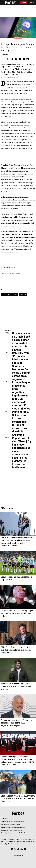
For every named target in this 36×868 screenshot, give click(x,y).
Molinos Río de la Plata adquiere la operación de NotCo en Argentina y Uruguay (16, 686)
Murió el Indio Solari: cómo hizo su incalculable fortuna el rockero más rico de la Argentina (20, 423)
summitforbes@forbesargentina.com (15, 827)
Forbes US (4, 54)
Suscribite (24, 3)
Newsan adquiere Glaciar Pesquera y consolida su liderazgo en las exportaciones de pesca (16, 723)
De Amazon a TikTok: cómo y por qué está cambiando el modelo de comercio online (18, 613)
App (15, 294)
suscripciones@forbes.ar (15, 830)
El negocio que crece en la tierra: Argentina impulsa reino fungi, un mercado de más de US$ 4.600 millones (21, 395)
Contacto (18, 839)
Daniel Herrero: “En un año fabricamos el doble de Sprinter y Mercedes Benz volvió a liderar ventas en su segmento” (21, 366)
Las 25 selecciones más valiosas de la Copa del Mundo (17, 578)
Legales (25, 842)
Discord (23, 294)
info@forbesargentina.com (13, 824)
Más (8, 331)
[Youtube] (22, 849)
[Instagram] (18, 849)
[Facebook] (12, 849)
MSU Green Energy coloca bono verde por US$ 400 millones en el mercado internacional (17, 650)
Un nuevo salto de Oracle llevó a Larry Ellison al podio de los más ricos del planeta (21, 342)
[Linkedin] (25, 849)
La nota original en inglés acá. (11, 273)
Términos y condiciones (15, 842)
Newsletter (11, 839)
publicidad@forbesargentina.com (15, 822)
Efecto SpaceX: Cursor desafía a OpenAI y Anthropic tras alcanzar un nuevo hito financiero (18, 799)
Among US (6, 294)
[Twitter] (15, 849)
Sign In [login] (32, 3)
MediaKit (4, 839)
